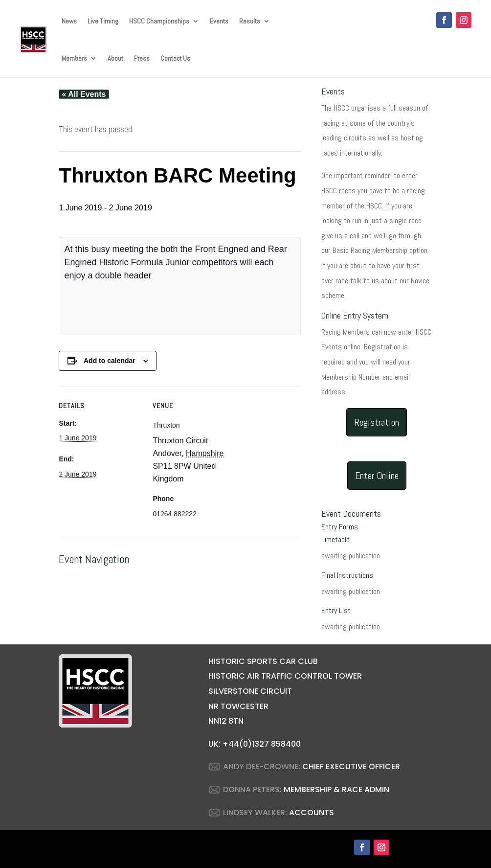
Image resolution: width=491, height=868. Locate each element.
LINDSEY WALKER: (255, 812)
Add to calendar (110, 361)
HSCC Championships (159, 21)
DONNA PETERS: (252, 789)
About (115, 58)
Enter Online (377, 476)
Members (74, 58)
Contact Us (175, 58)
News (69, 21)
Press (142, 58)
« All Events (84, 94)
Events (219, 21)
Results (250, 21)
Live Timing (103, 21)
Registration (377, 422)
